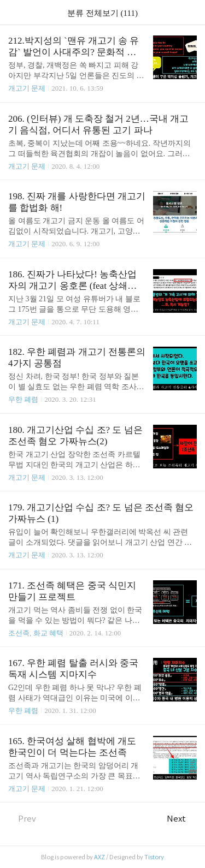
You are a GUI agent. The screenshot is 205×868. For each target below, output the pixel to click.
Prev (22, 819)
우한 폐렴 (23, 399)
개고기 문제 (27, 88)
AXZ (99, 857)
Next (182, 819)
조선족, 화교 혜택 (36, 633)
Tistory (154, 857)
